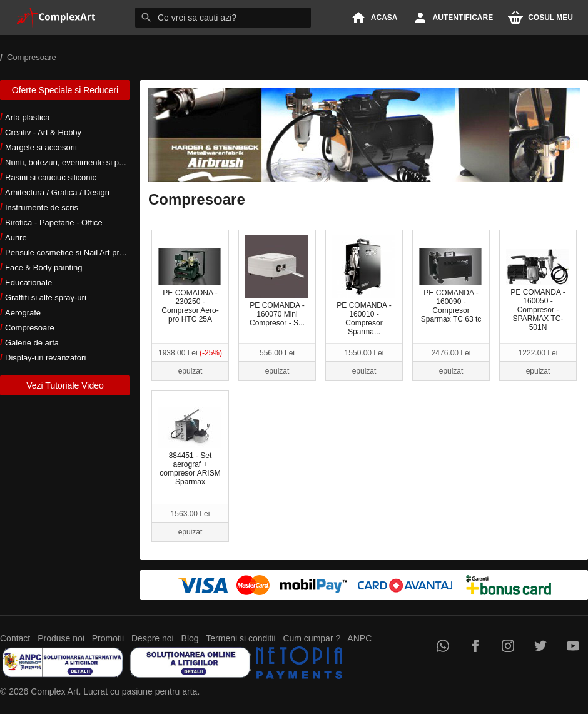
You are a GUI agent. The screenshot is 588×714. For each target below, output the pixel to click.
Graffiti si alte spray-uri (46, 298)
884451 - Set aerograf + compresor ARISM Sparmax (190, 446)
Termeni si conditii (241, 638)
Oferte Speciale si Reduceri (65, 90)
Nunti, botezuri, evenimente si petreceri (75, 162)
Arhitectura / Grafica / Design (57, 192)
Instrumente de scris (42, 207)
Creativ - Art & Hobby (43, 132)
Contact (15, 638)
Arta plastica (28, 117)
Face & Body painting (44, 268)
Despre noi (153, 638)
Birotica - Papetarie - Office (54, 222)
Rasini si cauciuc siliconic (51, 177)
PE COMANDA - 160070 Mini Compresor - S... (276, 281)
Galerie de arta (32, 343)
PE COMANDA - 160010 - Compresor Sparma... (363, 286)
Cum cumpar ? (312, 638)
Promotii (108, 638)
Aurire (16, 237)
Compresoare (30, 328)
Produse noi (61, 638)
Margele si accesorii (41, 147)
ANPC (359, 638)
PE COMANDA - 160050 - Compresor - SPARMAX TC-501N (537, 290)
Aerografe (23, 313)
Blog (190, 638)
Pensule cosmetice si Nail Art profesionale (81, 252)
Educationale (28, 283)
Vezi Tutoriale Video (65, 385)
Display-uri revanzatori (45, 358)
